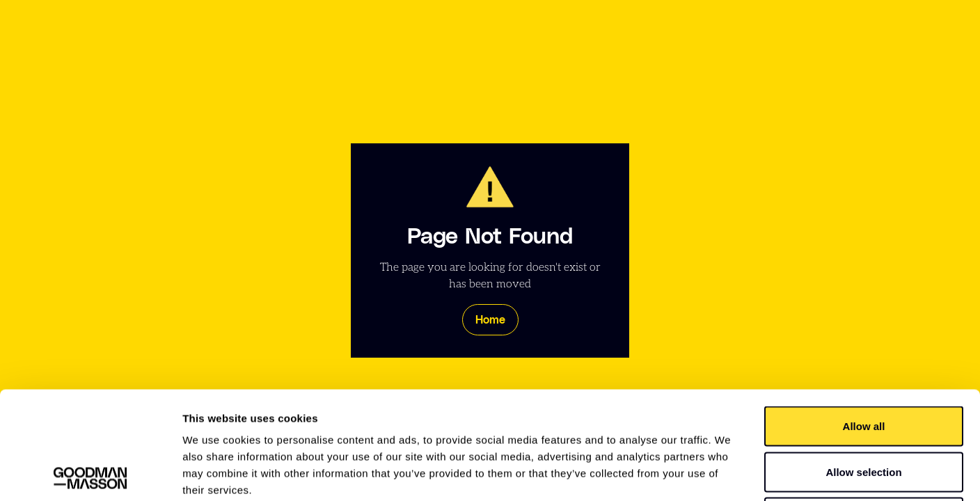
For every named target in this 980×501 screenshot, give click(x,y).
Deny (864, 409)
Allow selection (863, 364)
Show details (730, 474)
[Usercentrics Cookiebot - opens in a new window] (90, 474)
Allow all (864, 318)
